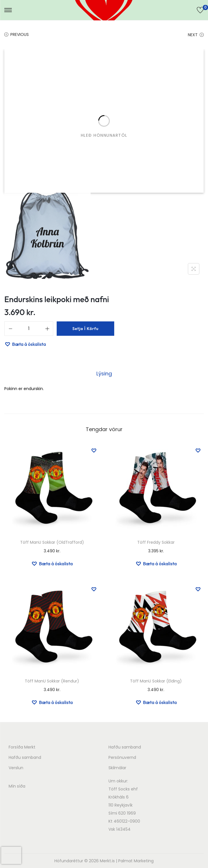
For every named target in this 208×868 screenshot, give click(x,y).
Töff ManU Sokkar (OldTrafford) (52, 542)
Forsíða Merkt (22, 747)
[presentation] (11, 855)
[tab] (104, 374)
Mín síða (17, 786)
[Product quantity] (29, 329)
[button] (25, 344)
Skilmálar (117, 768)
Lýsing (104, 374)
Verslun (16, 768)
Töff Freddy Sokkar (156, 542)
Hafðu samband (25, 757)
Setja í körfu (85, 329)
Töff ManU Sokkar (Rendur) (52, 681)
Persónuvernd (122, 757)
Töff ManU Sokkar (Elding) (156, 681)
